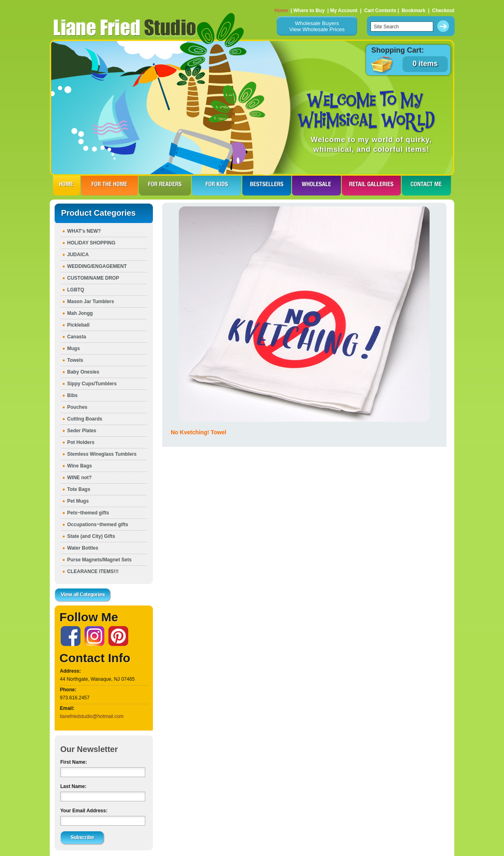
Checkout (443, 11)
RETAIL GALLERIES (371, 185)
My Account (344, 11)
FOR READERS (165, 185)
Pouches (77, 407)
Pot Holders (81, 442)
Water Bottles (83, 548)
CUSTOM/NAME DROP (93, 278)
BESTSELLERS (267, 185)
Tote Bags (79, 489)
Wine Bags (79, 466)
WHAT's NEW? (84, 231)
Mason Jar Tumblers (91, 302)
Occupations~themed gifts (98, 525)
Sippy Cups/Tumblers (92, 384)
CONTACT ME (426, 185)
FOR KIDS (217, 185)
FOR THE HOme (109, 185)
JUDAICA (78, 255)
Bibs (72, 395)
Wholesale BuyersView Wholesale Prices (317, 26)
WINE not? (79, 478)
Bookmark (414, 11)
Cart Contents (380, 11)
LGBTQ (76, 290)
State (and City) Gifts (91, 536)
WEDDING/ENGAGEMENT (97, 266)
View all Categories (83, 595)
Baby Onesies (83, 372)
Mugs (73, 348)
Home (281, 11)
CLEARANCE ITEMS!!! (93, 571)
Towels (75, 360)
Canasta (77, 337)
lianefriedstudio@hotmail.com (92, 716)
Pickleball (78, 325)
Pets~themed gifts (88, 513)
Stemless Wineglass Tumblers (102, 454)
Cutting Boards (85, 419)
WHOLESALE (317, 185)
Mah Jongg (80, 313)
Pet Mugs (78, 501)
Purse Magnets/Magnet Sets (99, 560)
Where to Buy (309, 11)
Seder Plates (82, 431)
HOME (67, 185)
